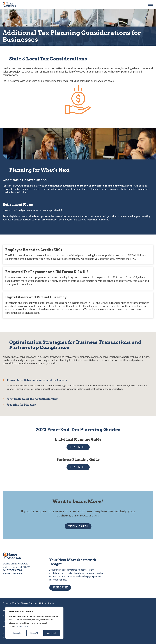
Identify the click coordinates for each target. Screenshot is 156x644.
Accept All (52, 633)
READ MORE (78, 447)
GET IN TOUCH (78, 526)
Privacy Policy (22, 626)
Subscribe (60, 588)
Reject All (34, 633)
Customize (17, 633)
